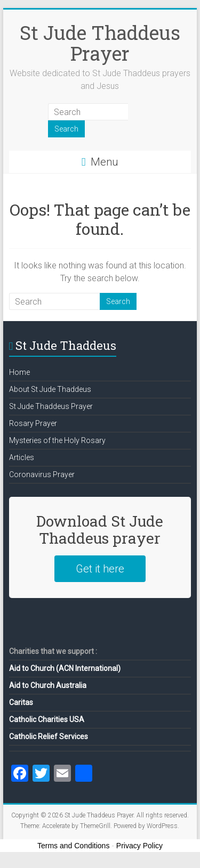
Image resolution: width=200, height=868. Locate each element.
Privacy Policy (139, 846)
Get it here (100, 569)
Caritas (21, 702)
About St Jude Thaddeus (50, 389)
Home (19, 372)
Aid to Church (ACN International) (65, 668)
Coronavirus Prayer (42, 474)
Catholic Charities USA (47, 719)
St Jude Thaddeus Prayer (100, 43)
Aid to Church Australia (48, 685)
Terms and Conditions (73, 846)
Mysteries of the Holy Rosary (57, 440)
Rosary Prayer (33, 423)
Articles (22, 457)
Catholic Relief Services (49, 736)
